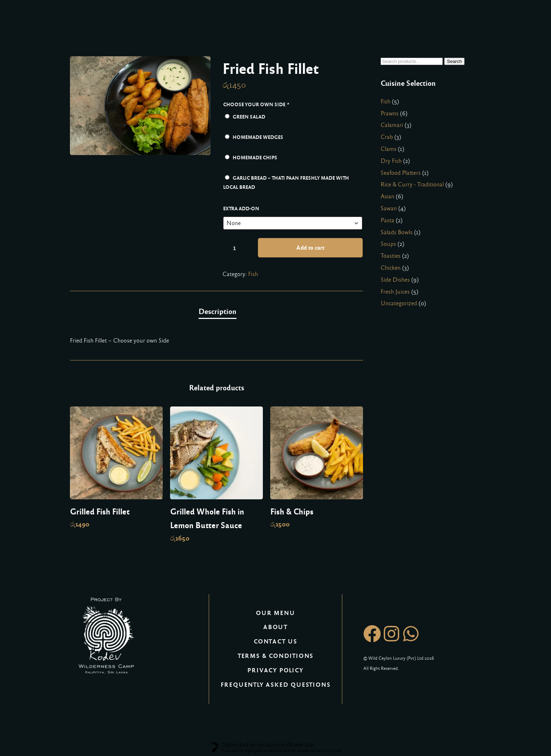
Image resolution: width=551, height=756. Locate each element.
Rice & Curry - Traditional (412, 184)
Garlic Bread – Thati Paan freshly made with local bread (286, 182)
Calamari (392, 125)
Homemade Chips (251, 158)
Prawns (390, 113)
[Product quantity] (237, 248)
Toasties (391, 256)
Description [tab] (218, 312)
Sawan (389, 208)
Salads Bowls (397, 232)
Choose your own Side (257, 104)
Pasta (387, 220)
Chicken (391, 268)
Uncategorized (399, 303)
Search (454, 61)
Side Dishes (395, 280)
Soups (388, 244)
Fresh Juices (395, 292)
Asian (387, 196)
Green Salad (245, 117)
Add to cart (310, 248)
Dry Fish (391, 161)
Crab (387, 137)
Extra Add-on (241, 209)
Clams (388, 149)
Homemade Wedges (254, 137)
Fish (253, 274)
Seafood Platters (401, 173)
